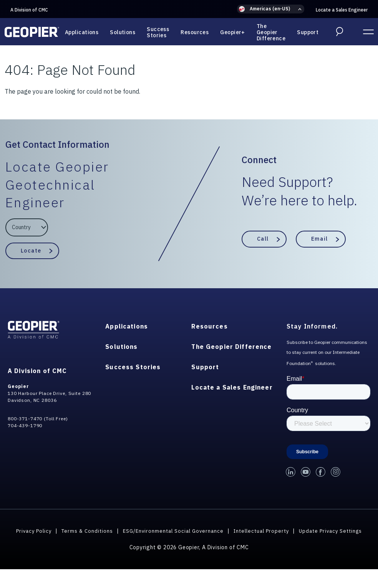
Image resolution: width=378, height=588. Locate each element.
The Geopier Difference (271, 32)
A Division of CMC (29, 10)
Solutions (123, 32)
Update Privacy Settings (189, 540)
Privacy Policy (60, 531)
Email (320, 239)
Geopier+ (233, 32)
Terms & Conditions (116, 531)
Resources (195, 32)
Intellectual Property (297, 531)
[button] (271, 9)
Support (308, 32)
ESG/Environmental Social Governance (205, 531)
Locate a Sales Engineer (342, 10)
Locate (31, 250)
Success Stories (158, 32)
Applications (82, 32)
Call (263, 239)
